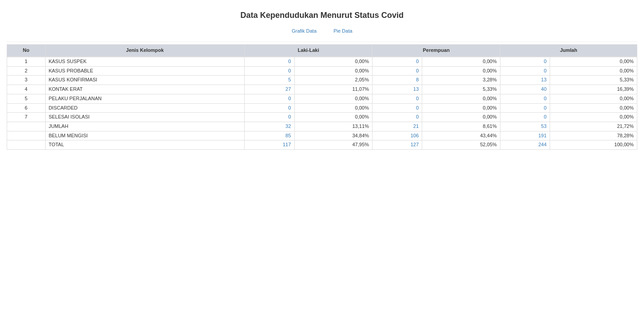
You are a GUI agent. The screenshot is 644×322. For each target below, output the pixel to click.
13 (544, 80)
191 (542, 136)
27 (288, 89)
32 (288, 126)
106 (415, 136)
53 (544, 126)
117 (287, 144)
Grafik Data (304, 31)
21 (416, 126)
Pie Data (343, 31)
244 (542, 144)
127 (415, 144)
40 (544, 89)
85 (288, 136)
